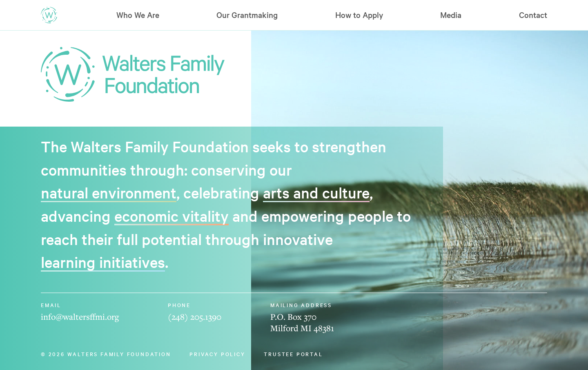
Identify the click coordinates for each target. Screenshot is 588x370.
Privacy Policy (217, 354)
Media (451, 15)
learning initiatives (103, 262)
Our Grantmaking (247, 15)
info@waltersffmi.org (80, 317)
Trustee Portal (293, 354)
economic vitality (171, 216)
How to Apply (359, 15)
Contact (533, 15)
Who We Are (138, 15)
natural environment (109, 192)
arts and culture (316, 192)
